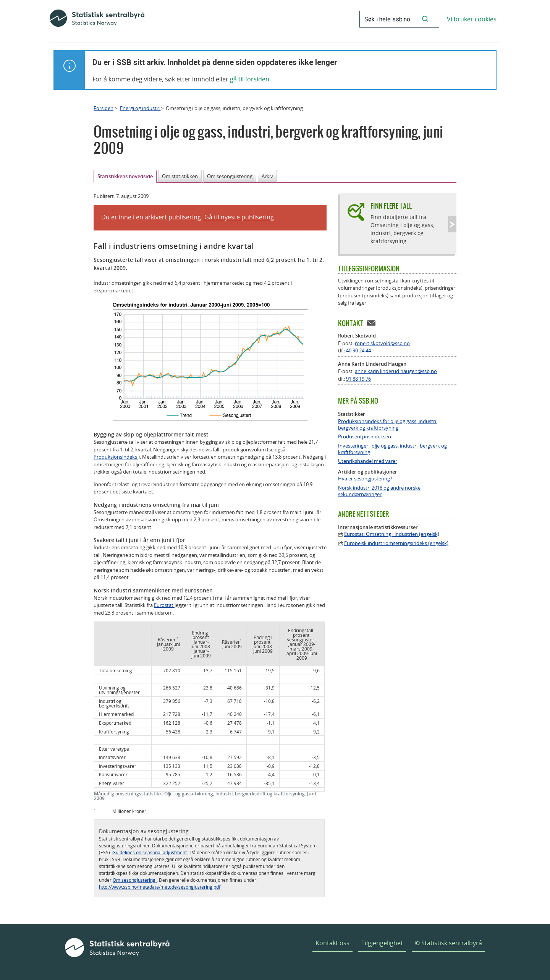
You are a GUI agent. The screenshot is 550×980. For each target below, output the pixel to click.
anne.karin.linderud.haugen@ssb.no (396, 371)
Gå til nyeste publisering (239, 217)
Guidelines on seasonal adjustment (150, 852)
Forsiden (104, 108)
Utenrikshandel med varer (368, 461)
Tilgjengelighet (382, 943)
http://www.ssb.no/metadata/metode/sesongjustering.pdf (160, 887)
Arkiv (267, 176)
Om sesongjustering (230, 176)
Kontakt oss (332, 943)
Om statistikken (180, 176)
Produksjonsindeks (116, 457)
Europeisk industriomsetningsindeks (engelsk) (396, 543)
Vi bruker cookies (472, 19)
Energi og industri (140, 108)
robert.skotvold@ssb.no (382, 343)
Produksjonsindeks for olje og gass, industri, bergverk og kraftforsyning (388, 425)
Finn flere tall (391, 206)
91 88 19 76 (358, 379)
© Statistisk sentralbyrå (448, 943)
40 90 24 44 (358, 350)
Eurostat (164, 605)
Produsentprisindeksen (365, 437)
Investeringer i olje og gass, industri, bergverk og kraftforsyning (392, 449)
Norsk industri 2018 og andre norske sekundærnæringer (379, 491)
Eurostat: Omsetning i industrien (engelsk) (392, 534)
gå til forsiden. (250, 79)
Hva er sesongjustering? (365, 479)
